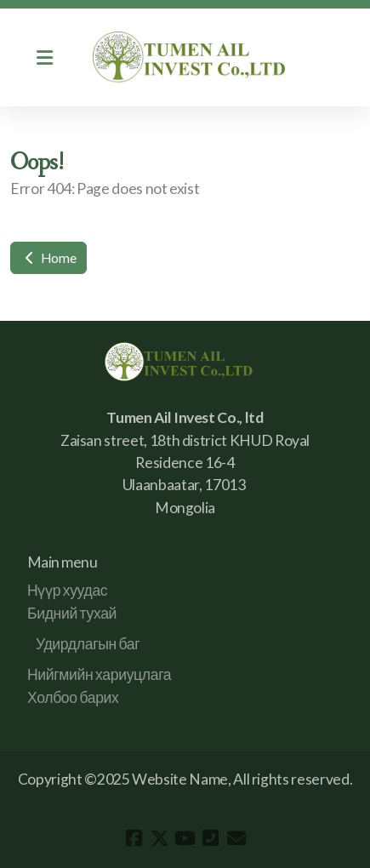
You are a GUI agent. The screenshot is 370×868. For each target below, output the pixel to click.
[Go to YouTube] (185, 838)
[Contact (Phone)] (211, 838)
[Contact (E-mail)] (236, 838)
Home (48, 257)
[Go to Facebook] (134, 838)
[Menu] (44, 58)
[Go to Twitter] (160, 838)
